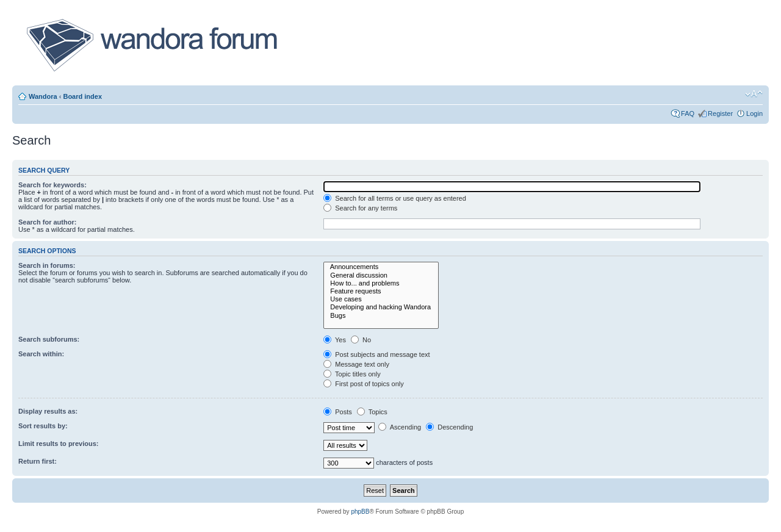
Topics (372, 412)
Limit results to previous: (58, 444)
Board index (82, 96)
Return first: (38, 461)
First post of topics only (364, 384)
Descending (449, 427)
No (361, 340)
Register (720, 113)
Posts (338, 412)
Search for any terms (360, 208)
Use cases (381, 299)
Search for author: (47, 222)
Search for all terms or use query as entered (395, 198)
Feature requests (381, 291)
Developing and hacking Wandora (381, 307)
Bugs (381, 316)
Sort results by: (43, 426)
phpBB (360, 512)
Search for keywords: (52, 185)
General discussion (381, 275)
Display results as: (48, 411)
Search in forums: (47, 265)
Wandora (43, 96)
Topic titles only (352, 374)
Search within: (41, 354)
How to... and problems (381, 283)
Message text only (356, 364)
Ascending (400, 427)
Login (754, 113)
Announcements (381, 267)
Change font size (754, 94)
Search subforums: (49, 339)
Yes (335, 340)
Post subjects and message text (376, 354)
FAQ (688, 113)
